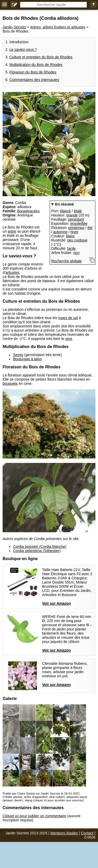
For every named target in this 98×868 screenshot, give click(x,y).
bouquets (10, 383)
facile (71, 249)
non (76, 253)
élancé (65, 211)
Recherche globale (67, 261)
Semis (18, 355)
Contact (87, 833)
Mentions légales (64, 833)
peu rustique (77, 240)
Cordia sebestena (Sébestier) (37, 551)
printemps (76, 228)
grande (72, 215)
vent (68, 339)
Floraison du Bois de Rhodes (33, 72)
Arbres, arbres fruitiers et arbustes (58, 27)
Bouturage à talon (28, 359)
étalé (78, 211)
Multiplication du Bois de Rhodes (36, 65)
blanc (70, 236)
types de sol (68, 318)
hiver (74, 232)
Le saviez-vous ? (23, 49)
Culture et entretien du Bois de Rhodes (41, 57)
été (90, 228)
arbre (12, 231)
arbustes (12, 272)
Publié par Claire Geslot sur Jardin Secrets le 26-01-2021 (41, 793)
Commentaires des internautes (34, 80)
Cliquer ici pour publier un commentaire (34, 816)
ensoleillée (79, 224)
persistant (76, 219)
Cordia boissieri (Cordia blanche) (40, 547)
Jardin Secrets (14, 27)
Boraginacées (28, 211)
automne (60, 232)
